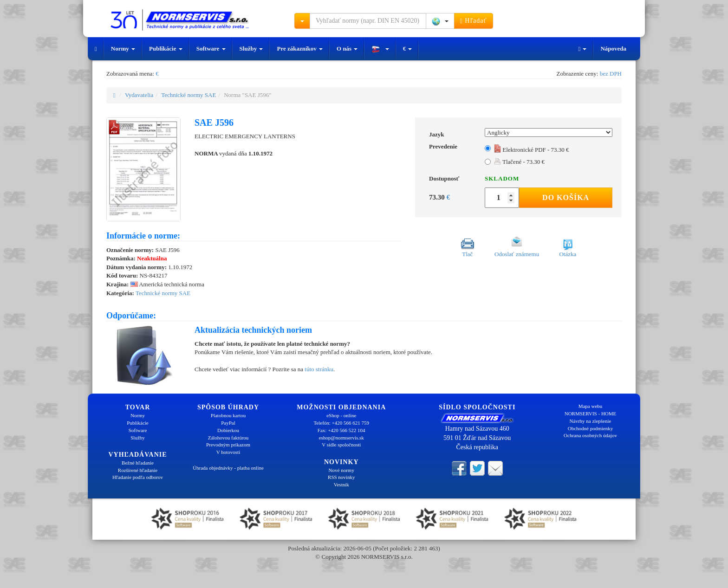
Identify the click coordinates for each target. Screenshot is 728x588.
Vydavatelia (139, 95)
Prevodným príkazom (228, 445)
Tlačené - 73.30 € (519, 162)
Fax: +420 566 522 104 (341, 430)
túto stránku (319, 369)
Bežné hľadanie (138, 463)
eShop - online (341, 415)
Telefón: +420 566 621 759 (341, 423)
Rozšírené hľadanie (138, 470)
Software (211, 48)
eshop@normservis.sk (341, 438)
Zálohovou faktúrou (228, 438)
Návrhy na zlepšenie (591, 421)
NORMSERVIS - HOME (591, 414)
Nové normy (341, 470)
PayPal (228, 423)
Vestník (341, 485)
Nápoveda (613, 48)
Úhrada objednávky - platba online (228, 468)
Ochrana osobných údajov (590, 435)
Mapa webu (591, 406)
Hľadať (474, 21)
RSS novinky (341, 477)
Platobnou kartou (228, 415)
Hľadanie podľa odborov (138, 477)
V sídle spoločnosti (341, 445)
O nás (347, 48)
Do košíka (566, 197)
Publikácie (166, 48)
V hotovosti (228, 452)
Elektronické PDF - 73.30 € (532, 150)
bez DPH (611, 74)
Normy (123, 48)
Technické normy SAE (188, 95)
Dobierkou (228, 430)
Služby (251, 48)
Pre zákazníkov (300, 48)
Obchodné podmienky (590, 428)
